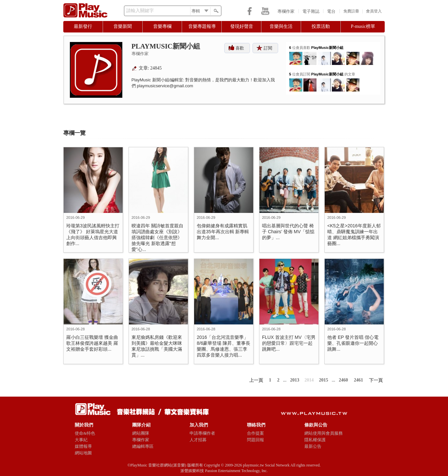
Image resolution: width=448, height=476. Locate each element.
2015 (324, 380)
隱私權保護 (315, 440)
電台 (331, 11)
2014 (309, 380)
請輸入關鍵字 (140, 11)
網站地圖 (83, 453)
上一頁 (256, 380)
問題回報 (255, 440)
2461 (358, 380)
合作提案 (255, 433)
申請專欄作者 (202, 433)
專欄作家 (286, 11)
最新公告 (313, 446)
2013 (295, 380)
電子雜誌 (311, 11)
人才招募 (198, 440)
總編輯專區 (143, 446)
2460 (343, 380)
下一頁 (376, 380)
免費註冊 (351, 11)
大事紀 (81, 440)
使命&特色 (85, 433)
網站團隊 (141, 433)
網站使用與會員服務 (324, 433)
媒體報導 (83, 446)
